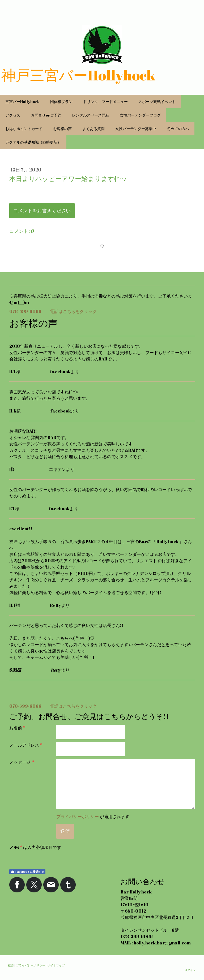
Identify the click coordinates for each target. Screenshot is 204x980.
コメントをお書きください (42, 210)
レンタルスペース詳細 (91, 115)
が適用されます (93, 816)
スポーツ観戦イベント (157, 102)
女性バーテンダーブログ (140, 115)
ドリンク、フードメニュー (105, 102)
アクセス (13, 115)
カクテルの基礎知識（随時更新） (33, 142)
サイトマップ (56, 965)
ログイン (190, 970)
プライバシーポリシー (78, 816)
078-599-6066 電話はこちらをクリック (53, 311)
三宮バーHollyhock (22, 102)
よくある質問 (93, 129)
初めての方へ (178, 129)
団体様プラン (61, 102)
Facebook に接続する (27, 872)
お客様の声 (62, 129)
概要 (11, 965)
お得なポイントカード (24, 129)
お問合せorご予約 (46, 115)
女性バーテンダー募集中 (136, 129)
